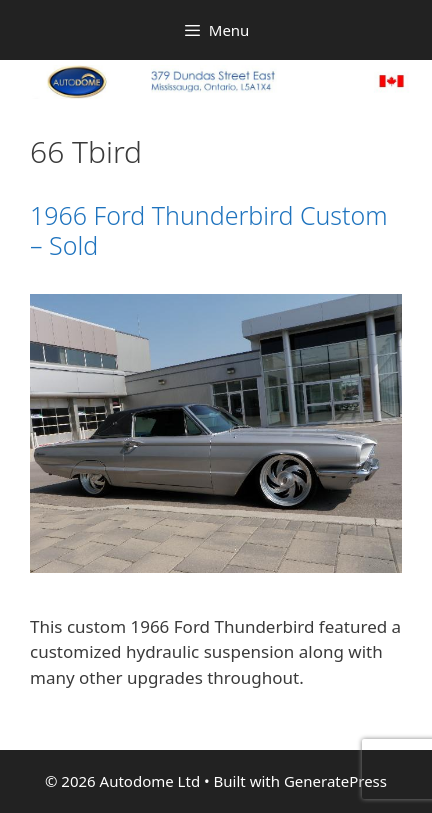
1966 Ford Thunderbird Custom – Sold (209, 230)
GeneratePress (335, 781)
